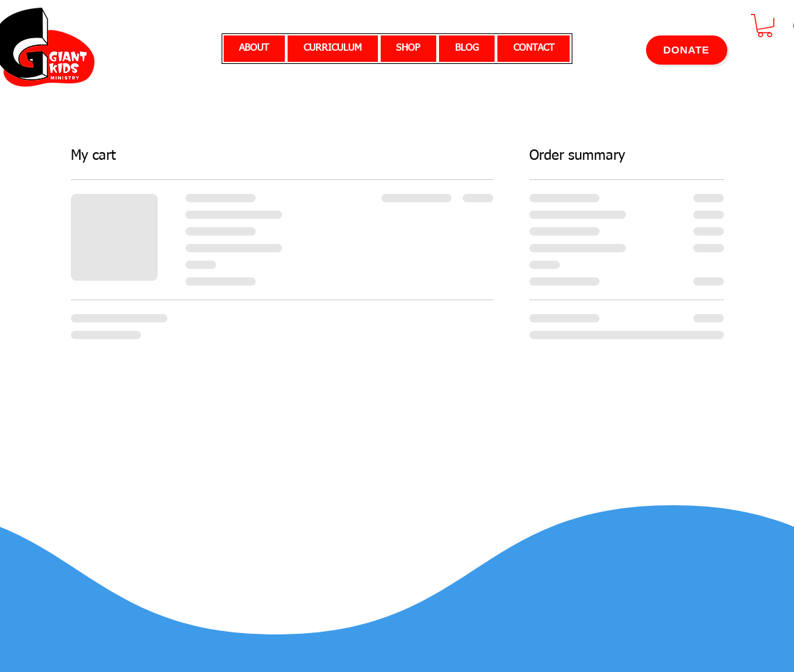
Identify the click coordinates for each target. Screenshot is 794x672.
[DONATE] (687, 50)
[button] (765, 26)
